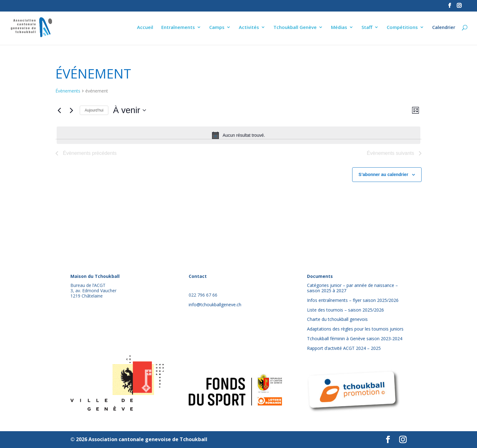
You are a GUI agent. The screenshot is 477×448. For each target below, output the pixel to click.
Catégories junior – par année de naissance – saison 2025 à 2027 (352, 288)
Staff (367, 28)
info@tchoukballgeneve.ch (215, 305)
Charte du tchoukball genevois (337, 319)
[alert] (238, 135)
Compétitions (402, 28)
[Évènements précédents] (59, 110)
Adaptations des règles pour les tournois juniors (355, 329)
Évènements (68, 91)
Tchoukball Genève (295, 28)
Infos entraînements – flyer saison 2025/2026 (353, 300)
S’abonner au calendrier (384, 174)
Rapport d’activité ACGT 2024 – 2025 (344, 348)
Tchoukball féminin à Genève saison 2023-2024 (355, 338)
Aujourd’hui (94, 110)
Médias (339, 28)
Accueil (145, 28)
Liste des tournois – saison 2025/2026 (345, 310)
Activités (249, 28)
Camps (217, 28)
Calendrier (444, 28)
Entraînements (178, 28)
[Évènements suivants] (71, 110)
